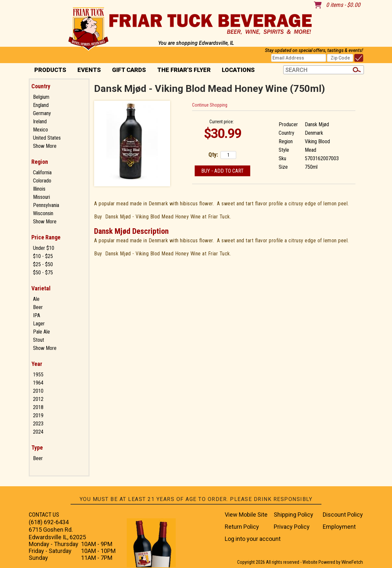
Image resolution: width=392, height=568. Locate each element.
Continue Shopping (210, 105)
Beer (38, 307)
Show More (45, 146)
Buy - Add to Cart (222, 171)
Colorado (42, 181)
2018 (38, 407)
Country (41, 86)
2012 (38, 399)
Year (37, 364)
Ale (36, 299)
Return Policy (242, 527)
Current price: (222, 122)
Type (37, 448)
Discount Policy (343, 515)
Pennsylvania (46, 205)
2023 (38, 424)
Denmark (314, 133)
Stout (39, 340)
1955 (38, 375)
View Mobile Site (246, 515)
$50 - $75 (43, 273)
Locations (236, 70)
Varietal (41, 288)
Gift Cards (129, 70)
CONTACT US (44, 515)
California (42, 172)
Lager (39, 324)
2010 (38, 391)
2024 (38, 432)
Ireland (40, 121)
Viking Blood (317, 141)
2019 (38, 415)
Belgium (41, 97)
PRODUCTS (48, 70)
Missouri (41, 197)
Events (89, 70)
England (41, 105)
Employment (339, 527)
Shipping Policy (294, 515)
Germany (42, 113)
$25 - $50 (43, 264)
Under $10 (44, 248)
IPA (37, 315)
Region (40, 162)
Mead (310, 150)
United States (47, 138)
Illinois (39, 189)
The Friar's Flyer (184, 70)
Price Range (46, 237)
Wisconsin (43, 213)
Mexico (41, 130)
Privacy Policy (292, 527)
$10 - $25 (43, 256)
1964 (38, 383)
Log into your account (253, 539)
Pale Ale (41, 332)
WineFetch (352, 562)
